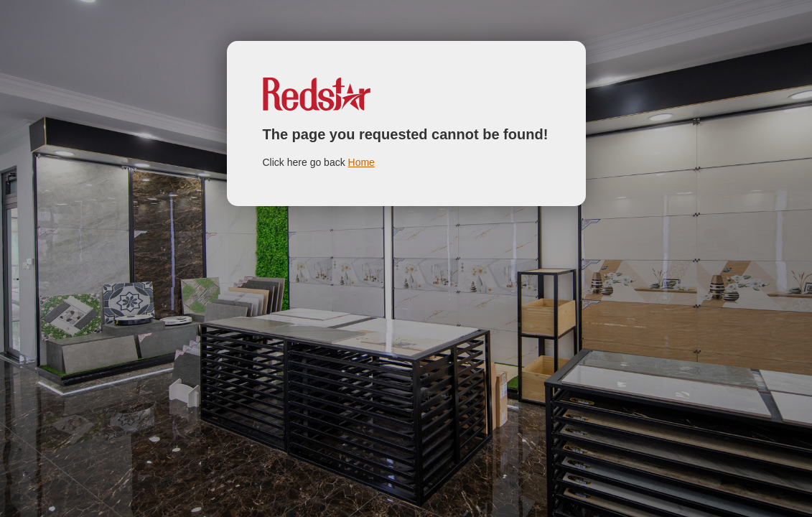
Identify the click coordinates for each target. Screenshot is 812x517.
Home (361, 162)
